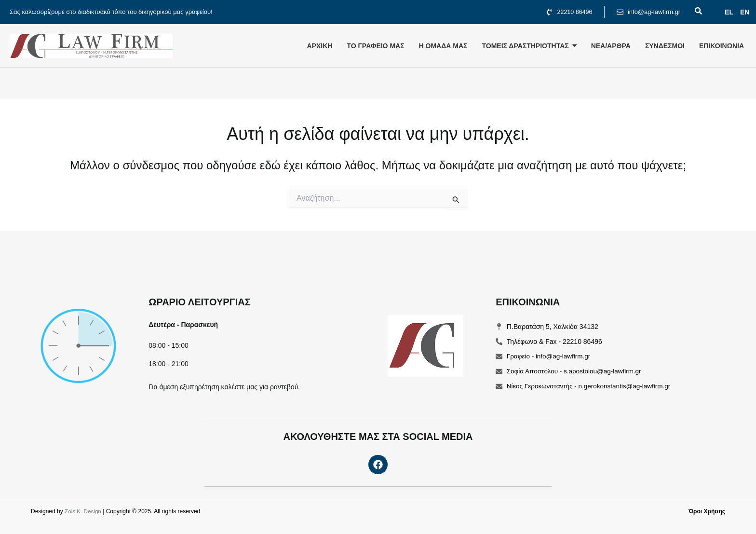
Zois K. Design (83, 511)
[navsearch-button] (692, 12)
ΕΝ (745, 12)
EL (729, 12)
